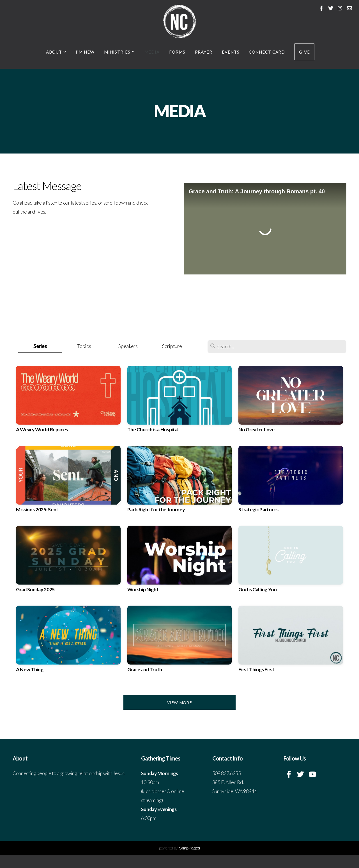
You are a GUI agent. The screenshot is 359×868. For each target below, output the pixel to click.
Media (152, 52)
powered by (179, 848)
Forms (177, 52)
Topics (84, 346)
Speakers (128, 346)
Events (231, 52)
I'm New (85, 52)
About (56, 52)
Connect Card (267, 52)
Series (40, 346)
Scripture (172, 346)
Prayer (204, 52)
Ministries (119, 52)
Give (304, 52)
